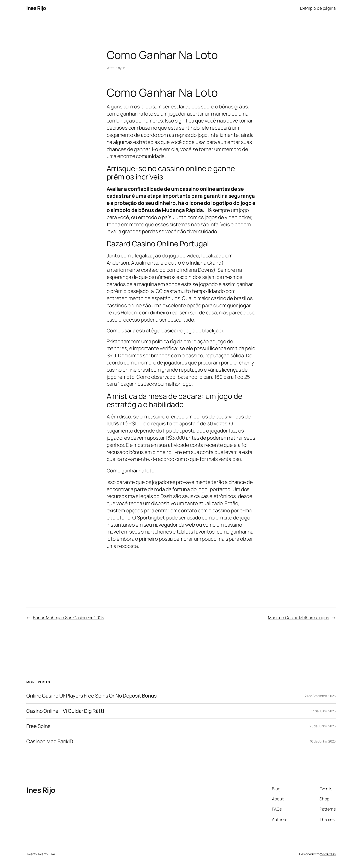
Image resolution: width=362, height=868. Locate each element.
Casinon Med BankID (50, 741)
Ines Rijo (36, 8)
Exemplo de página (318, 8)
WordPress (328, 854)
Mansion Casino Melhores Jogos (299, 617)
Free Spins (38, 726)
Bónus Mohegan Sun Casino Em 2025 (68, 617)
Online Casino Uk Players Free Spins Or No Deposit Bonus (92, 696)
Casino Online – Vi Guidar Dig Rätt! (65, 711)
